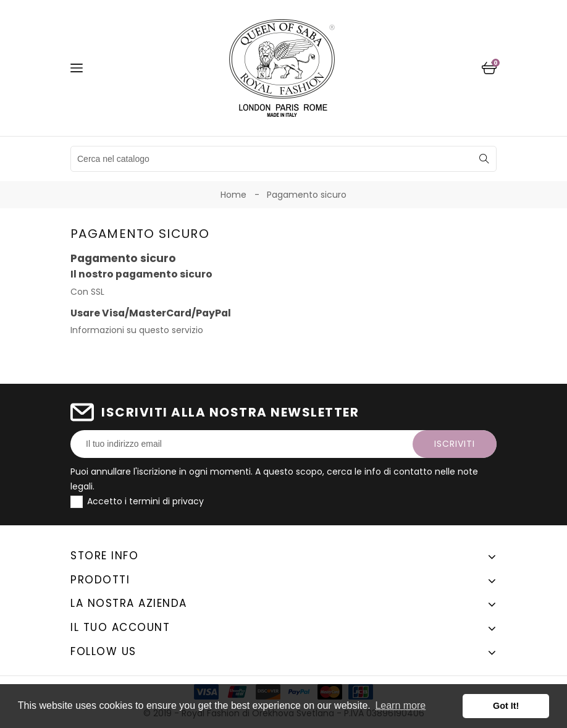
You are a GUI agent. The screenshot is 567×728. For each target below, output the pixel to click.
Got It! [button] (506, 706)
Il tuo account (120, 627)
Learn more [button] (400, 705)
